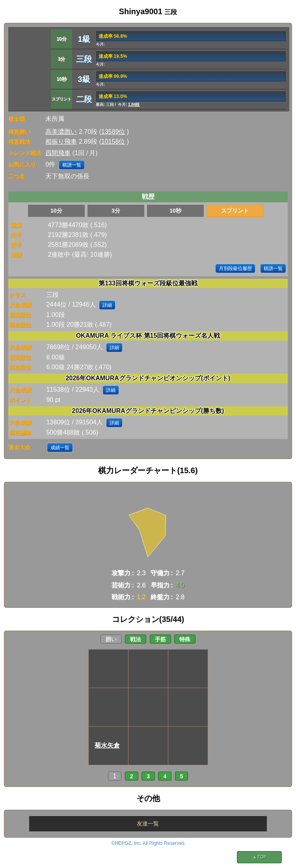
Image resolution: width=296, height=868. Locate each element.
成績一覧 (60, 448)
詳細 (107, 305)
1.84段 (134, 105)
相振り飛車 (61, 142)
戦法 (136, 639)
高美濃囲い (61, 132)
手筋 (160, 639)
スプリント (235, 211)
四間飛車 (58, 153)
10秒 (175, 211)
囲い (111, 639)
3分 (116, 211)
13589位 (113, 132)
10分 (56, 211)
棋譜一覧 (72, 165)
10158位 (113, 142)
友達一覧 (148, 824)
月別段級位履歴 (235, 268)
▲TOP (259, 857)
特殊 (185, 639)
